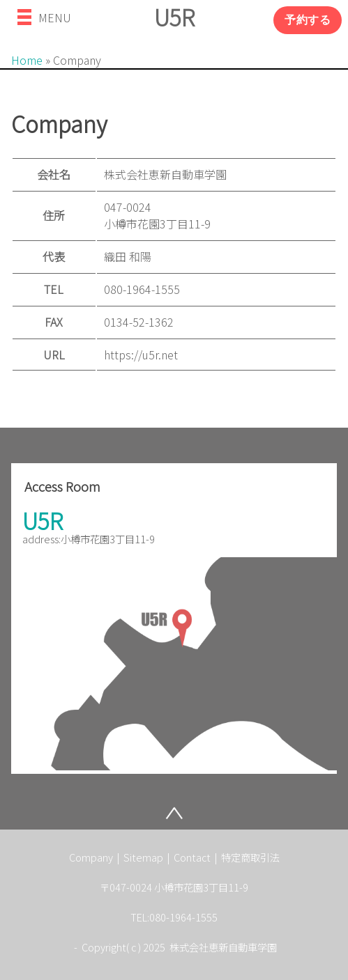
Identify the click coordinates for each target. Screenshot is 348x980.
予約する (308, 20)
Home (27, 60)
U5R (174, 17)
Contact (193, 857)
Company (92, 857)
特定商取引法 (250, 857)
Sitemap (144, 857)
